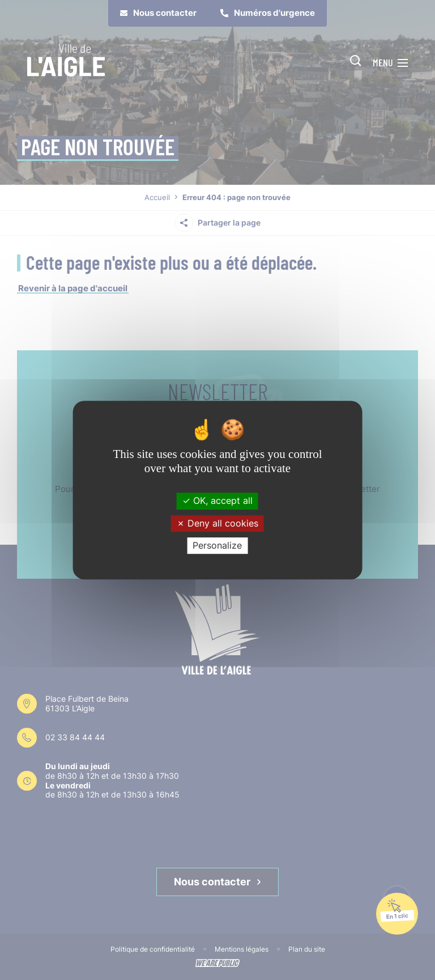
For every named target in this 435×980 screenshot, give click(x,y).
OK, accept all (217, 501)
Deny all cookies (217, 523)
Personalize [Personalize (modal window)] (217, 545)
